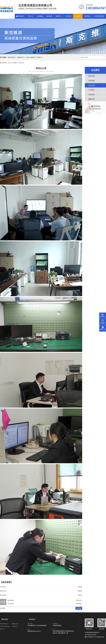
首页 (10, 63)
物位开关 (2, 629)
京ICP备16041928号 (90, 635)
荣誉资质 (92, 76)
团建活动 (92, 99)
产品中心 (31, 16)
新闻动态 (49, 16)
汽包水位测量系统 (31, 57)
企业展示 (78, 16)
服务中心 (59, 16)
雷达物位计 (39, 57)
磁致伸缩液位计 (12, 57)
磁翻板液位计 (21, 57)
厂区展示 (92, 90)
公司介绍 (68, 16)
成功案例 (40, 16)
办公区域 (21, 63)
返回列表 (79, 608)
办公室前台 (3, 587)
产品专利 (92, 81)
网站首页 (21, 16)
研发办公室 (3, 591)
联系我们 (87, 16)
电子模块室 (3, 595)
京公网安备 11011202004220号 (94, 637)
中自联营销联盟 (99, 16)
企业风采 (92, 95)
